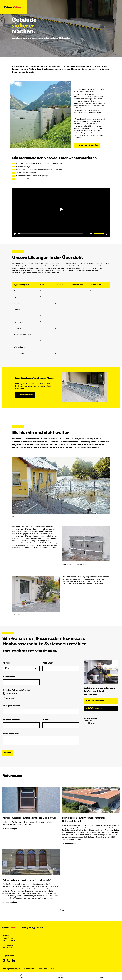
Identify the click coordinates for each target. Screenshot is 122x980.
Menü (102, 976)
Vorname (47, 663)
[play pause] (61, 209)
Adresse (10, 698)
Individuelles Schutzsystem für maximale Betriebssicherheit (84, 820)
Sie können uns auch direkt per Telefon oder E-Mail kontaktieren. (100, 691)
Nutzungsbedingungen (11, 969)
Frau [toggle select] (8, 668)
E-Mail (46, 720)
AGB (53, 969)
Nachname (8, 677)
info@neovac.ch (96, 708)
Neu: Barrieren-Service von (36, 378)
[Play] (15, 234)
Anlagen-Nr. (12, 694)
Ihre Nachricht (10, 734)
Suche (20, 976)
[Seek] (51, 234)
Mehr (61, 910)
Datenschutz (29, 969)
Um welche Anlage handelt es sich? (17, 690)
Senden (8, 753)
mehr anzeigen (11, 829)
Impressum (42, 969)
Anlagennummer (11, 706)
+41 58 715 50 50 (96, 701)
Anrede (6, 663)
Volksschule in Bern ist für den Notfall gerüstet (27, 880)
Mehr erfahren (26, 395)
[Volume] (99, 234)
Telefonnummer (11, 720)
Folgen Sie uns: (8, 956)
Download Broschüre (88, 145)
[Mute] (91, 234)
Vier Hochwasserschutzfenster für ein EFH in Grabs (29, 818)
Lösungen (61, 976)
